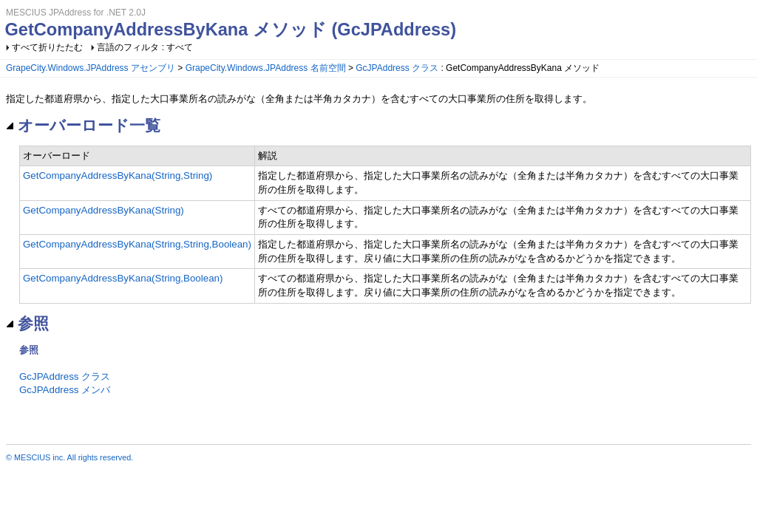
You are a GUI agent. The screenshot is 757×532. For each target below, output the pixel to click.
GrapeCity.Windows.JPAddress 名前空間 (266, 68)
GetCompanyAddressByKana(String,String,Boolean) (137, 244)
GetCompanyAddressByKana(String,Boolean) (123, 278)
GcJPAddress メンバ (65, 390)
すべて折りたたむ (47, 47)
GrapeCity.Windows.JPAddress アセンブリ (91, 68)
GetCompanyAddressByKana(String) (103, 210)
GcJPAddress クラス (397, 68)
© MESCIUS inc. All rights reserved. (69, 457)
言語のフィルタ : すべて (145, 47)
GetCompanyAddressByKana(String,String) (118, 175)
